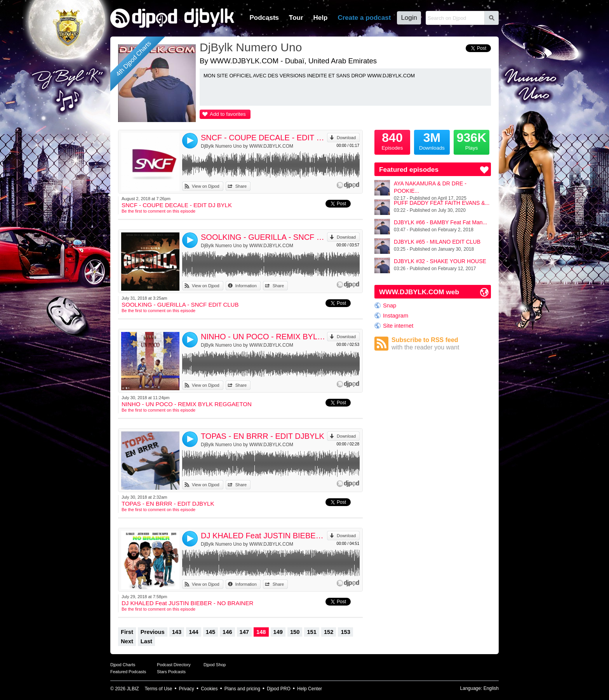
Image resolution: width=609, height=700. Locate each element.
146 (227, 632)
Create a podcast (364, 18)
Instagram (396, 316)
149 (278, 632)
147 (244, 632)
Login (409, 18)
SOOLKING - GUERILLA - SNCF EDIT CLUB (264, 237)
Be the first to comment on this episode (158, 211)
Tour (296, 18)
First (127, 632)
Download (346, 138)
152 (329, 632)
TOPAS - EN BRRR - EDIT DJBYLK (263, 436)
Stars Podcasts (171, 672)
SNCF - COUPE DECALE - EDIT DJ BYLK (264, 138)
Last (146, 641)
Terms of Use (159, 689)
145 (211, 632)
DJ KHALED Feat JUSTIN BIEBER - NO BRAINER (264, 536)
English (491, 688)
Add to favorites (228, 114)
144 (193, 632)
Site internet (398, 326)
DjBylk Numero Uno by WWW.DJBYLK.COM (247, 146)
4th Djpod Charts (133, 58)
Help (321, 18)
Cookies (209, 689)
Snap (390, 305)
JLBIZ (133, 689)
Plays (472, 140)
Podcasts (264, 18)
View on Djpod (206, 186)
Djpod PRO (279, 689)
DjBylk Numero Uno (251, 47)
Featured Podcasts (128, 672)
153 (345, 632)
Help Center (310, 689)
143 (177, 632)
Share (241, 186)
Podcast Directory (174, 665)
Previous (153, 632)
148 (261, 632)
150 (295, 632)
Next (127, 641)
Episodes (392, 140)
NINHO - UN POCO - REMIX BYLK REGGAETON (264, 337)
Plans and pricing (242, 689)
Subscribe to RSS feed (441, 344)
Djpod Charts (123, 665)
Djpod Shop (215, 665)
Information (246, 286)
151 (311, 632)
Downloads (432, 140)
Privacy (187, 689)
